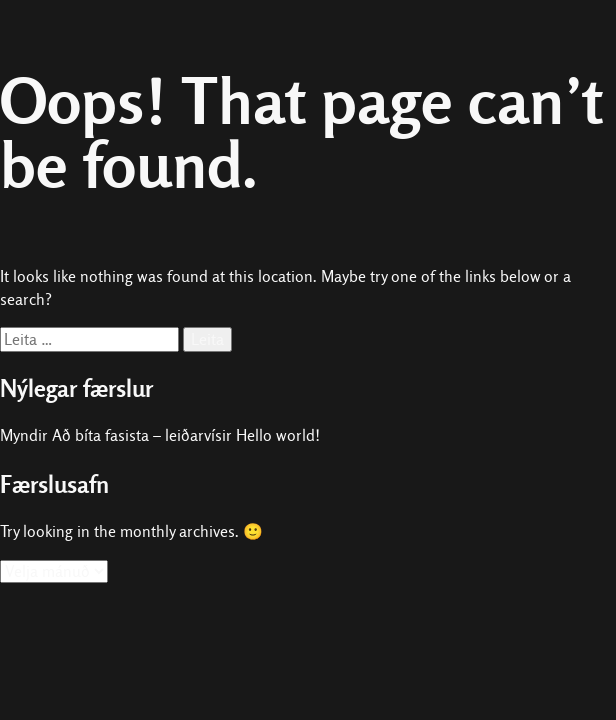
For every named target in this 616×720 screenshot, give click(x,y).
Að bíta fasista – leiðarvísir (142, 435)
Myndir (24, 435)
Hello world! (278, 435)
